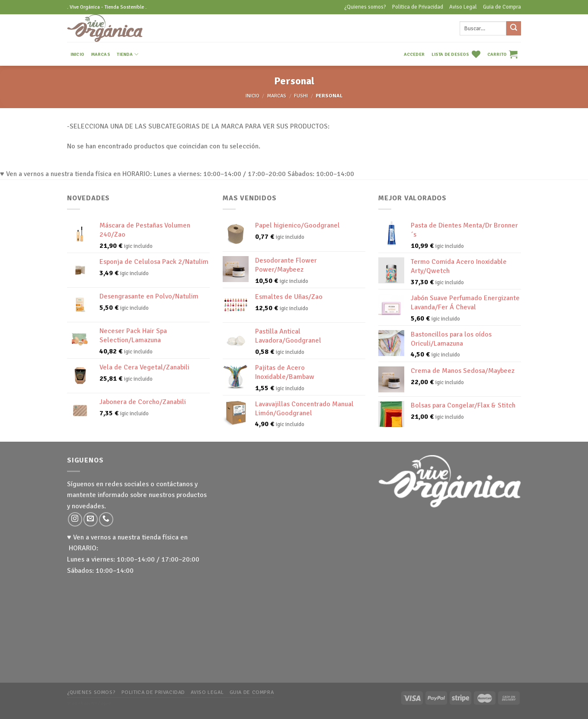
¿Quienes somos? (365, 7)
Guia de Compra (502, 7)
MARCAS (101, 54)
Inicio (252, 96)
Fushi (301, 96)
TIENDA (128, 54)
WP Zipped (101, 703)
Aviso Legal (463, 7)
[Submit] (514, 29)
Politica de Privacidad (418, 7)
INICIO (77, 54)
